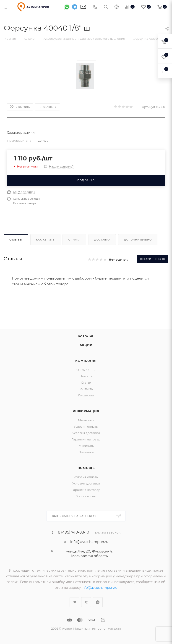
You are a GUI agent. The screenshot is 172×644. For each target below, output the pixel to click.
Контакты (86, 389)
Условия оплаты (86, 427)
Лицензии (86, 395)
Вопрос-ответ (86, 496)
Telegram (74, 602)
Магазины (86, 420)
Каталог (86, 336)
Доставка (102, 240)
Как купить (45, 240)
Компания (86, 361)
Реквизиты (86, 446)
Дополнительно (138, 240)
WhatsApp (98, 602)
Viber (86, 602)
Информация (86, 411)
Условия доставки (86, 433)
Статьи (86, 382)
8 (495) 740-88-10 (74, 532)
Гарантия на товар (86, 439)
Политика (86, 452)
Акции (86, 345)
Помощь (86, 468)
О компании (86, 370)
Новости (86, 376)
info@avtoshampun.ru (89, 542)
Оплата (74, 240)
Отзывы (16, 240)
